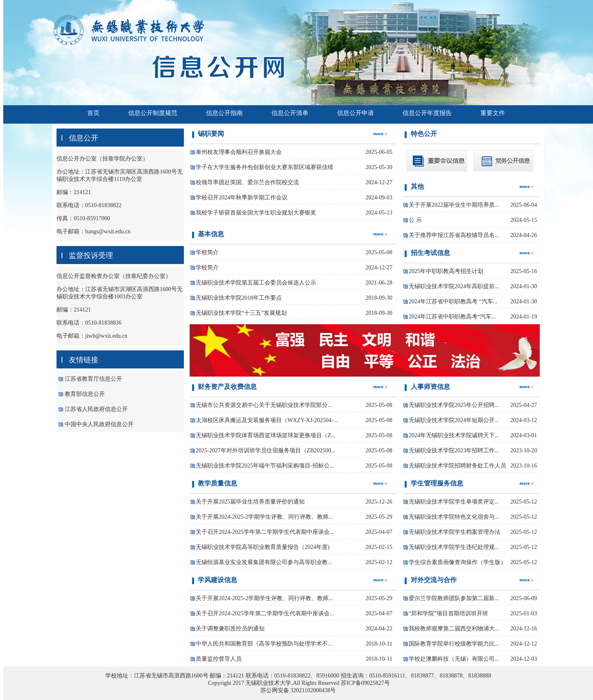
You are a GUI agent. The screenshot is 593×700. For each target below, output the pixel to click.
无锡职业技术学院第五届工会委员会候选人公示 (256, 283)
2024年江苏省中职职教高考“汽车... (452, 317)
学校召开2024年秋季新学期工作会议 (242, 198)
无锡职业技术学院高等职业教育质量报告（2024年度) (263, 547)
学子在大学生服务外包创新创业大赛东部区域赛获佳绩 (265, 167)
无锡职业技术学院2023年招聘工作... (454, 450)
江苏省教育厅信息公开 (93, 379)
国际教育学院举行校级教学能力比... (454, 644)
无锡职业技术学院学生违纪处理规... (454, 547)
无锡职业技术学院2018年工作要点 (239, 298)
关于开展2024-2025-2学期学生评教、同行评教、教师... (264, 517)
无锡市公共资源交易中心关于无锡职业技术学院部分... (264, 405)
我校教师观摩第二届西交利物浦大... (454, 629)
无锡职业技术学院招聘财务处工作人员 (457, 466)
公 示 (415, 220)
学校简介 (207, 252)
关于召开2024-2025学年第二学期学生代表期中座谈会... (265, 532)
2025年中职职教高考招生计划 (446, 271)
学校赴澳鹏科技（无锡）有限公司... (454, 659)
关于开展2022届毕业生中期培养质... (454, 205)
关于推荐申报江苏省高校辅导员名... (454, 235)
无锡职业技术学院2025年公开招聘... (454, 405)
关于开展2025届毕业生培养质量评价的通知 (250, 502)
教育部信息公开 (85, 394)
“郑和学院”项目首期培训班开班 (448, 613)
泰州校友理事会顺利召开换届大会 (239, 152)
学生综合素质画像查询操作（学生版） (457, 562)
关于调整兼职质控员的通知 (230, 629)
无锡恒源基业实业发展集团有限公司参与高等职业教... (264, 562)
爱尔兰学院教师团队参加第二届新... (454, 598)
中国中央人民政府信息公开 (99, 424)
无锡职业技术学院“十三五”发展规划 (241, 313)
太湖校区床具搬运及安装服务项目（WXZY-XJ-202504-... (267, 420)
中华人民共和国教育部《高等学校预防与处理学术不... (264, 644)
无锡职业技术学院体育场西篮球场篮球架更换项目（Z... (266, 435)
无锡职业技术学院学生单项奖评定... (454, 502)
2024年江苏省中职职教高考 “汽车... (453, 301)
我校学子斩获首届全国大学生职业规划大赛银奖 (256, 213)
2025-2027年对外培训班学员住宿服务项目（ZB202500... (266, 450)
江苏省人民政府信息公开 (96, 409)
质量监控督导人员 (219, 659)
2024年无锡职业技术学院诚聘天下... (454, 435)
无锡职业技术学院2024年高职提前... (454, 286)
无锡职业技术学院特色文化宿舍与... (454, 517)
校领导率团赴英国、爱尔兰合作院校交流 (247, 182)
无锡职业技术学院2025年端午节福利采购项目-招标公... (265, 466)
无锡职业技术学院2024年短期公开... (454, 420)
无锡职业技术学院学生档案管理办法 (455, 532)
